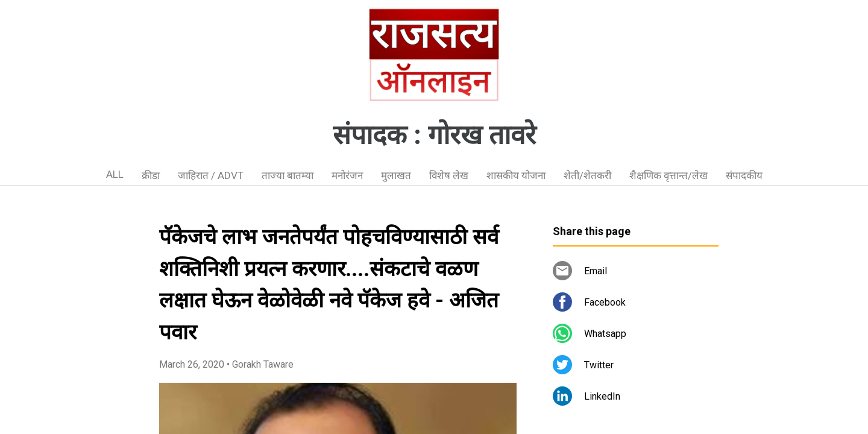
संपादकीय (744, 175)
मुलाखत (396, 175)
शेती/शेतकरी (587, 175)
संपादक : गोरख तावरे (434, 135)
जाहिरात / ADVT (211, 175)
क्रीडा (151, 175)
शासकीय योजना (516, 175)
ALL (115, 174)
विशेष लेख (449, 175)
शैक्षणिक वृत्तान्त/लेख (668, 175)
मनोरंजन (347, 175)
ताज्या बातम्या (288, 175)
